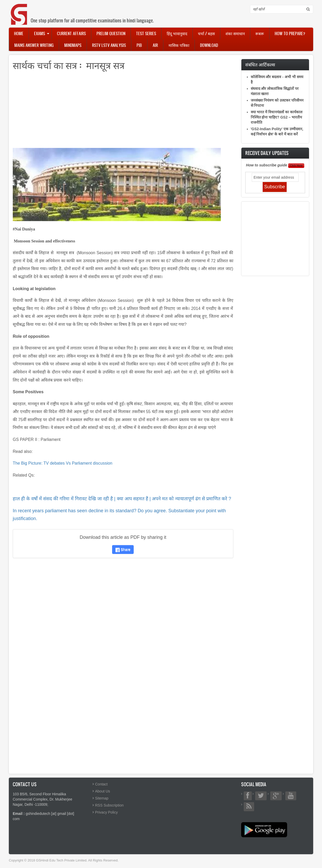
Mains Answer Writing (34, 45)
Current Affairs (71, 33)
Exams (40, 33)
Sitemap (102, 798)
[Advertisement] (123, 111)
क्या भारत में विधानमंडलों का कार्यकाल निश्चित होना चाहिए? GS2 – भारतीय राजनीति (276, 117)
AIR (155, 45)
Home (19, 33)
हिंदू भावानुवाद (177, 33)
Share (123, 549)
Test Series (146, 33)
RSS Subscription (110, 805)
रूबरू (260, 33)
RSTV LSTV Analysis (109, 45)
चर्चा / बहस (206, 33)
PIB (139, 45)
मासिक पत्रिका (179, 45)
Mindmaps (73, 45)
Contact (101, 784)
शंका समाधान (235, 33)
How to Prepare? (290, 33)
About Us (103, 791)
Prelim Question (111, 33)
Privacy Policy (107, 812)
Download (209, 45)
